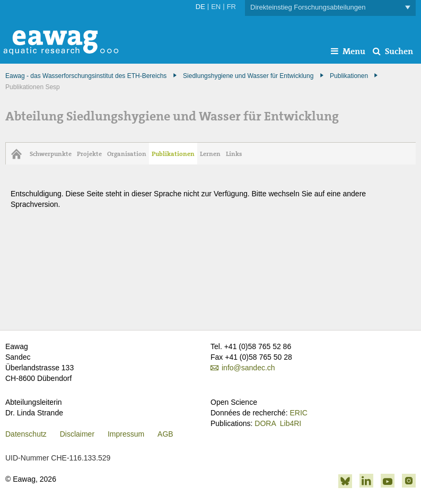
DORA (265, 423)
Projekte (89, 154)
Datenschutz (26, 434)
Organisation (127, 154)
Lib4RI (291, 423)
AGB (165, 434)
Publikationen (349, 76)
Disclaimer (77, 434)
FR (231, 7)
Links (234, 154)
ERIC (298, 413)
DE (200, 7)
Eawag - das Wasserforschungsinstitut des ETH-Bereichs (86, 76)
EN (216, 7)
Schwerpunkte (51, 154)
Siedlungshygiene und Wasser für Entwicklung (248, 76)
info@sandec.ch (248, 368)
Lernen (210, 154)
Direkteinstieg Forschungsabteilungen (330, 8)
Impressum (126, 434)
